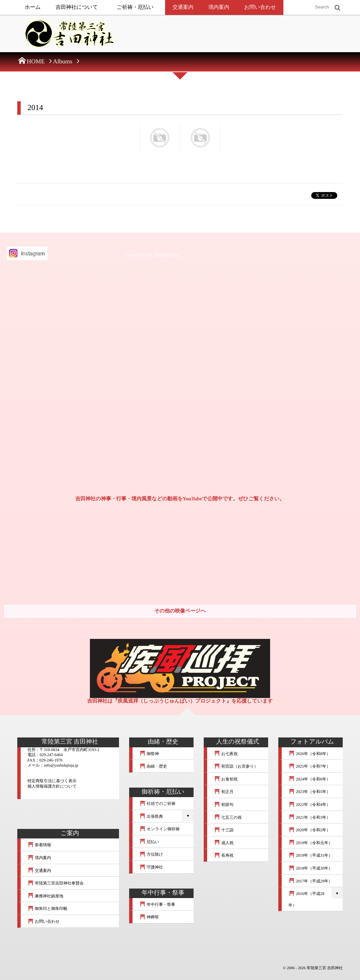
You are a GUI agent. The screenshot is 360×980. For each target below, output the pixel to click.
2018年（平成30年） (311, 868)
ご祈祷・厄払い (135, 7)
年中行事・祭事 (157, 904)
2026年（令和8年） (309, 754)
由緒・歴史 (153, 766)
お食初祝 (226, 779)
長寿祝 (224, 855)
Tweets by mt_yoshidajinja (152, 255)
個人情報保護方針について (52, 786)
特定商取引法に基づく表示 (52, 781)
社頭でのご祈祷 (157, 804)
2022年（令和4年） (309, 805)
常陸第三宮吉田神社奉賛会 (56, 883)
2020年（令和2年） (309, 830)
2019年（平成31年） (311, 855)
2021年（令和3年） (309, 817)
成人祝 (224, 843)
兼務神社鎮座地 (45, 896)
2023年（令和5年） (309, 792)
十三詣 (224, 830)
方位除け (151, 854)
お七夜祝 (226, 754)
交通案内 (183, 7)
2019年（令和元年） (311, 843)
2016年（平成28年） (306, 899)
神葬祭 (149, 917)
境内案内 (219, 7)
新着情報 (39, 845)
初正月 (224, 792)
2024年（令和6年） (309, 779)
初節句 (224, 805)
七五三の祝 (228, 817)
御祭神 (149, 754)
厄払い (149, 842)
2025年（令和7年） (309, 766)
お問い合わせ (260, 7)
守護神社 (151, 867)
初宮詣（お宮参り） (236, 766)
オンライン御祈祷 (159, 829)
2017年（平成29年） (311, 881)
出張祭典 (151, 816)
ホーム (33, 7)
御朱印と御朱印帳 (47, 909)
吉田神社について (77, 7)
